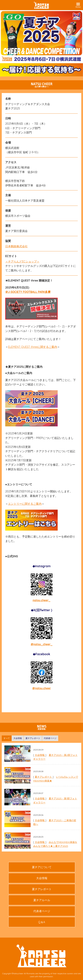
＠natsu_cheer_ (42, 644)
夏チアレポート (44, 777)
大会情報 (40, 755)
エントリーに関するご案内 (25, 504)
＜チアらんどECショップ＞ (22, 261)
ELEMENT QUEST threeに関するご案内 (33, 347)
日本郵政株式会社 (16, 246)
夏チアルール (42, 900)
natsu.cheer (41, 600)
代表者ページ (42, 911)
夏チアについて (42, 867)
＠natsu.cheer (41, 688)
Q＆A (42, 922)
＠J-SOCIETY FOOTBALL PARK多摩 (28, 292)
